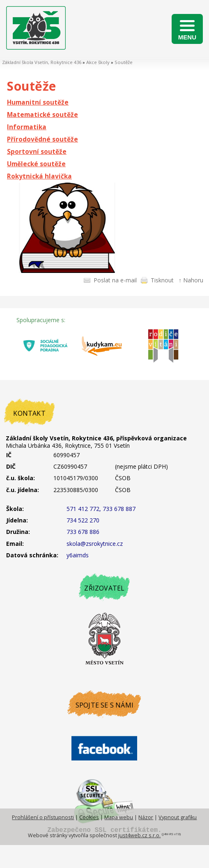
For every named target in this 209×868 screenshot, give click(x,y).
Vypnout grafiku (178, 817)
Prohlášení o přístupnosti (43, 817)
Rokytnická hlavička (39, 176)
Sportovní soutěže (37, 152)
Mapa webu (119, 817)
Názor (146, 817)
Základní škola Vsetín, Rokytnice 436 (42, 62)
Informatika (27, 127)
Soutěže (124, 62)
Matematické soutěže (42, 115)
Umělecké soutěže (36, 164)
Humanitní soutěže (38, 102)
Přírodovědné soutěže (42, 139)
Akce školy (98, 62)
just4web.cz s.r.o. (139, 835)
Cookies (89, 817)
